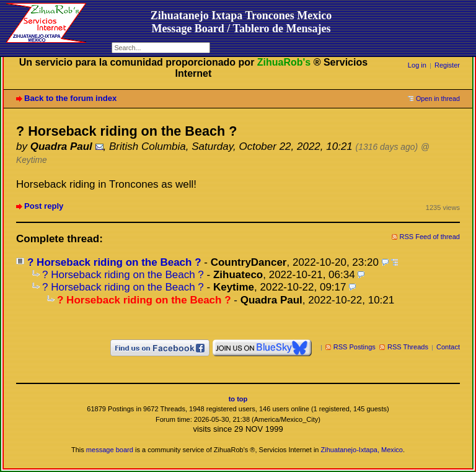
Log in (417, 65)
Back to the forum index (70, 98)
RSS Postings (355, 347)
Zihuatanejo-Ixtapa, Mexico (362, 450)
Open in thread (438, 98)
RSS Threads (408, 347)
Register (447, 65)
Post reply (44, 206)
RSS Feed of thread (430, 237)
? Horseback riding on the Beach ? (114, 262)
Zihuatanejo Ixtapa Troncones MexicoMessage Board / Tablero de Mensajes (241, 22)
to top (238, 399)
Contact (448, 347)
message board (110, 450)
